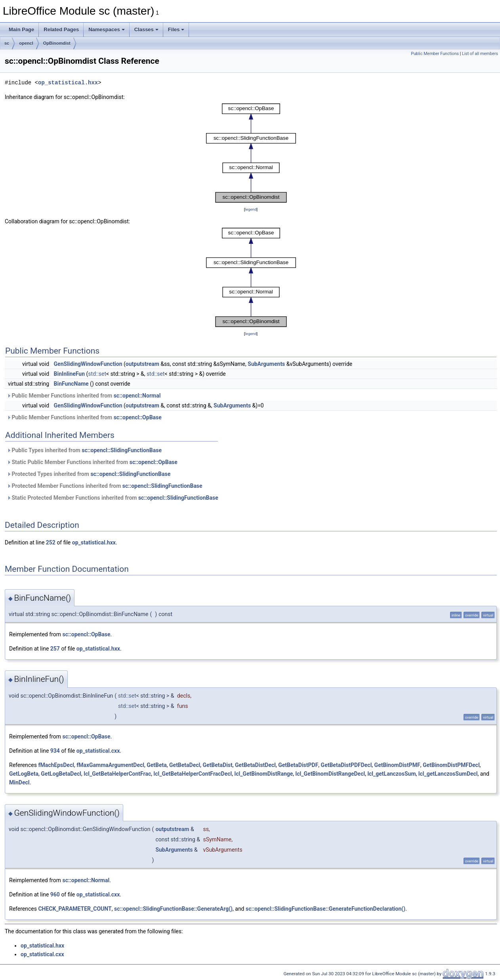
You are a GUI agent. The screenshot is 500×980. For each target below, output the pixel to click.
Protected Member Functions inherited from (105, 486)
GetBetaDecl (185, 765)
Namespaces (107, 29)
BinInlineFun (69, 374)
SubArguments (266, 364)
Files (176, 29)
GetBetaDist (218, 765)
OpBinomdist (57, 43)
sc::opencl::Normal (137, 396)
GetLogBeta (24, 774)
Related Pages (61, 29)
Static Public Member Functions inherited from (92, 462)
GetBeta (157, 765)
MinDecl (19, 782)
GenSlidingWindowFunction (88, 364)
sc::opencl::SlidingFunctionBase (122, 450)
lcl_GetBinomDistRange (263, 774)
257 (55, 649)
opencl (26, 43)
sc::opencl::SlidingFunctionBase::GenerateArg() (173, 909)
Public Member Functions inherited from (84, 396)
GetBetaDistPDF (298, 765)
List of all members (480, 54)
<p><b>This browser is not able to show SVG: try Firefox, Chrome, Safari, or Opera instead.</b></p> (251, 153)
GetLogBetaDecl (61, 774)
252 (51, 542)
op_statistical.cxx (98, 751)
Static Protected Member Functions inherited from (113, 498)
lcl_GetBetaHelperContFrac (117, 774)
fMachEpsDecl (56, 765)
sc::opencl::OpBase (138, 417)
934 (55, 751)
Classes (146, 29)
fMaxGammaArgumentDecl (110, 765)
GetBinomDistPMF (397, 765)
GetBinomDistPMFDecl (451, 765)
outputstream (142, 364)
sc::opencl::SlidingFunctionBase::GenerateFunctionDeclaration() (325, 909)
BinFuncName (71, 384)
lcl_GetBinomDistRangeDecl (330, 774)
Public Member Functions (435, 54)
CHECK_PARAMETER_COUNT (75, 909)
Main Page (21, 29)
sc (7, 43)
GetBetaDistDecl (255, 765)
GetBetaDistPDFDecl (346, 765)
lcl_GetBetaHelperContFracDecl (193, 774)
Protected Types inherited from (89, 474)
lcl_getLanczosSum (391, 774)
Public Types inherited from (84, 450)
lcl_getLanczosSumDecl (448, 774)
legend (251, 209)
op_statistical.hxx (68, 83)
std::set (97, 374)
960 (55, 894)
